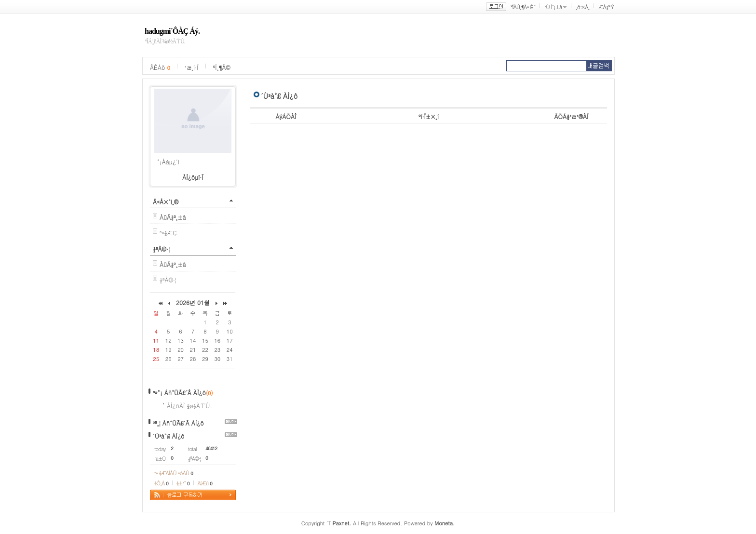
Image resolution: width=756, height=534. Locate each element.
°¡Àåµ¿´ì (168, 162)
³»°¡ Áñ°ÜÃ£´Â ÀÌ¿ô (179, 393)
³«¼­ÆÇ (168, 233)
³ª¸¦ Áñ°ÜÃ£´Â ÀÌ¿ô (178, 423)
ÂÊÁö (160, 67)
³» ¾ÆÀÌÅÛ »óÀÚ (174, 473)
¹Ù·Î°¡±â (553, 7)
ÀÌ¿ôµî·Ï (193, 177)
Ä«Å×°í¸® (166, 202)
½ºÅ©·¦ (161, 249)
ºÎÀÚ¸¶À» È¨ (523, 7)
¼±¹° (183, 483)
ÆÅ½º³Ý (606, 7)
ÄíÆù (205, 483)
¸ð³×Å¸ (582, 7)
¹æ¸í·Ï (192, 67)
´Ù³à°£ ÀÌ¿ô (169, 436)
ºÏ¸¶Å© (222, 67)
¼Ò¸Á (161, 483)
